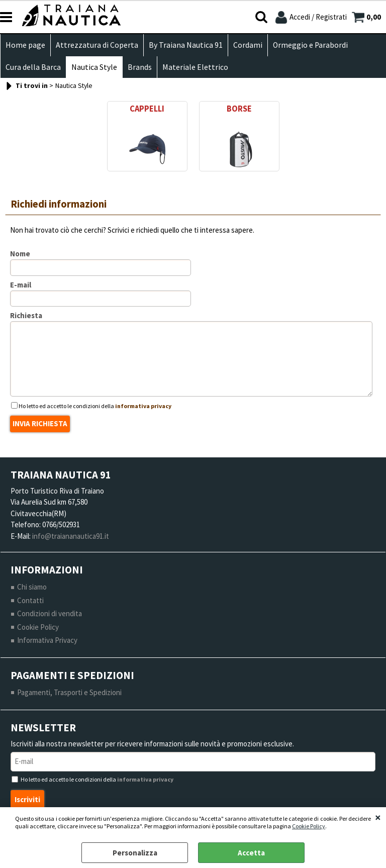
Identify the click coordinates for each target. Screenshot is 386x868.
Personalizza (135, 853)
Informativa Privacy (47, 640)
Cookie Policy (309, 826)
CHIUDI (378, 817)
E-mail (21, 285)
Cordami (248, 45)
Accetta (251, 853)
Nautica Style (94, 67)
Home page (25, 45)
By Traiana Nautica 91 (186, 45)
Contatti (30, 600)
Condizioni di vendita (50, 613)
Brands (140, 67)
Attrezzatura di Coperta (97, 45)
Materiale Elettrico (195, 67)
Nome (20, 254)
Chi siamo (32, 587)
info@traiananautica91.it (71, 536)
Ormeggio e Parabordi (310, 45)
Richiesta (26, 315)
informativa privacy (143, 406)
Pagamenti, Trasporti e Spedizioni (69, 692)
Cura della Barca (33, 67)
